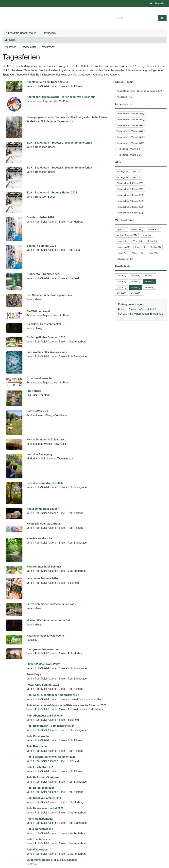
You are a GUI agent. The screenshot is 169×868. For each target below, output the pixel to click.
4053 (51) (150, 275)
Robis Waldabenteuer (40, 756)
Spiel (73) (153, 253)
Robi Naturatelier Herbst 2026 (45, 746)
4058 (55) (136, 287)
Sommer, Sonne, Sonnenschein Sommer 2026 (55, 818)
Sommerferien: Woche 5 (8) (130, 137)
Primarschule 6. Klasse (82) (130, 213)
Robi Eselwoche (37, 684)
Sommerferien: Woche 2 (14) (131, 119)
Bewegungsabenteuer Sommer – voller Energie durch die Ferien (67, 117)
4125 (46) (122, 293)
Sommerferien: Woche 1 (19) (131, 113)
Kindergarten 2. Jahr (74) (129, 177)
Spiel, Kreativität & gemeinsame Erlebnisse (53, 839)
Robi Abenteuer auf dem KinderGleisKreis (53, 632)
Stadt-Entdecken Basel (41, 859)
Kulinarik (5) (154, 229)
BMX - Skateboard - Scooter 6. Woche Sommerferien (59, 168)
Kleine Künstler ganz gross (43, 519)
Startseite (11, 47)
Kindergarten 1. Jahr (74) (129, 171)
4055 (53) (136, 281)
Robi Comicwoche (38, 674)
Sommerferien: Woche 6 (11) (131, 143)
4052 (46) (136, 275)
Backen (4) (156, 247)
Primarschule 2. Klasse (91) (130, 189)
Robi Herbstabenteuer (40, 725)
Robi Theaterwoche (39, 777)
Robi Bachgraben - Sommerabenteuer (50, 663)
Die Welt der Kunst (38, 311)
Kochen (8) (140, 247)
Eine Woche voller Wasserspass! (47, 352)
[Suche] (162, 18)
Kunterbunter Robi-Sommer (44, 540)
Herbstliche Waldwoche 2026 (44, 483)
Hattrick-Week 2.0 (37, 411)
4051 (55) (122, 275)
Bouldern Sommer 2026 (41, 246)
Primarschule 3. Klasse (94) (130, 195)
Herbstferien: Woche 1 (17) (130, 149)
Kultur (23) (152, 241)
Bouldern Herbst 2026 (40, 217)
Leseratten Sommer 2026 (42, 550)
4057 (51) (122, 287)
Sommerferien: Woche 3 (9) (130, 125)
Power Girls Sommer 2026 (43, 622)
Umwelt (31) (123, 241)
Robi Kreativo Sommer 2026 (44, 735)
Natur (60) (147, 235)
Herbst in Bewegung (39, 454)
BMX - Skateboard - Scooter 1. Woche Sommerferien (59, 143)
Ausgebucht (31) (125, 97)
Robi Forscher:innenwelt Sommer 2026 (51, 694)
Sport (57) (122, 229)
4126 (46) (136, 293)
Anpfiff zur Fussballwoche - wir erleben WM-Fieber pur (61, 97)
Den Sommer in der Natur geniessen (49, 295)
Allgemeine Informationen (21, 33)
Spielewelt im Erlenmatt (41, 828)
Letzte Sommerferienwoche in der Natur (51, 560)
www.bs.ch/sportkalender (76, 75)
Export (12, 40)
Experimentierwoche (39, 378)
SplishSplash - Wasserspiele (44, 849)
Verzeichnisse (29, 47)
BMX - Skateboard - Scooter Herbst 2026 (52, 193)
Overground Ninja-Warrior (43, 591)
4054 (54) (122, 281)
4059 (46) (150, 287)
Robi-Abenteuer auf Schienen (45, 653)
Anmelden (160, 3)
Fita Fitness (34, 391)
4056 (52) (150, 281)
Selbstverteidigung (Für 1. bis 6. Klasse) (51, 797)
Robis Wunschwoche (40, 766)
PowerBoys (34, 612)
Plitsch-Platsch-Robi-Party (43, 601)
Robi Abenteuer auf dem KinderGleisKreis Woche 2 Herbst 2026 (66, 643)
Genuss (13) (137, 229)
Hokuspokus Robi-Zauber (42, 509)
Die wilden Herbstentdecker (44, 324)
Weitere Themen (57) (127, 235)
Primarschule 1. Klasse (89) (130, 183)
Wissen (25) (138, 253)
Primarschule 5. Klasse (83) (130, 207)
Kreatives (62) (124, 247)
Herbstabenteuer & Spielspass (45, 440)
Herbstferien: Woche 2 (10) (130, 155)
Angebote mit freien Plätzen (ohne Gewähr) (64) (139, 91)
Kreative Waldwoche (39, 529)
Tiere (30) (138, 241)
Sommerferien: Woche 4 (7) (130, 131)
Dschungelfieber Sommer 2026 (46, 337)
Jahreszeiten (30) (125, 259)
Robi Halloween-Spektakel (43, 715)
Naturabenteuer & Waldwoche (45, 581)
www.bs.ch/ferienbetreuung (131, 70)
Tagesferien (48, 47)
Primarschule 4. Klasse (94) (130, 201)
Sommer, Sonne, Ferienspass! (45, 808)
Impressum (50, 33)
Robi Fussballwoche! (40, 705)
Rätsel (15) (122, 253)
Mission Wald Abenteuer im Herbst (48, 571)
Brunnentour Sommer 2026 (43, 274)
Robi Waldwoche (37, 787)
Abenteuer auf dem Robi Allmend (47, 82)
